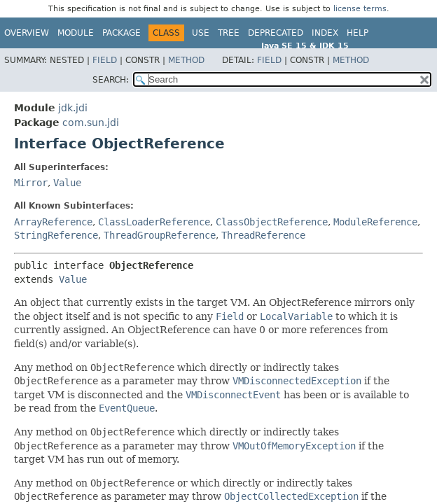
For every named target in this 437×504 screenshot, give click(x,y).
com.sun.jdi (91, 122)
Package (122, 33)
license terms (360, 9)
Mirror (31, 183)
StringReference (56, 235)
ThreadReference (263, 235)
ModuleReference (375, 222)
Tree (229, 33)
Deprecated (276, 33)
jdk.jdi (73, 108)
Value (67, 183)
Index (325, 33)
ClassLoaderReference (154, 222)
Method (186, 60)
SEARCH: (111, 80)
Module (76, 33)
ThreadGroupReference (160, 235)
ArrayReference (53, 222)
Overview (27, 33)
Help (358, 33)
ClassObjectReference (272, 222)
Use (201, 33)
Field (105, 60)
